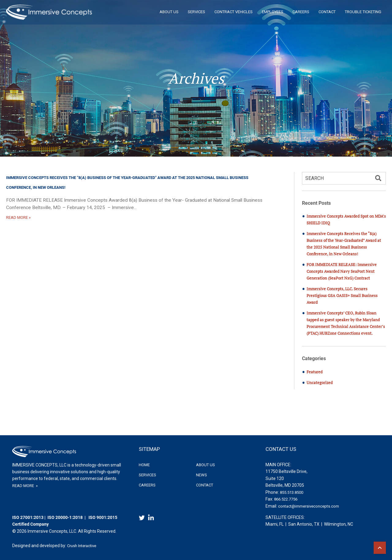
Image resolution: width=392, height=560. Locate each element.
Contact (327, 12)
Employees (273, 12)
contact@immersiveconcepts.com (309, 506)
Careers (301, 12)
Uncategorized (320, 383)
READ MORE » (18, 217)
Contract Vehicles (234, 12)
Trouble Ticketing (363, 12)
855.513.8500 (292, 492)
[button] (378, 179)
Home (144, 465)
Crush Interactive (82, 546)
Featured (315, 372)
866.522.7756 (286, 499)
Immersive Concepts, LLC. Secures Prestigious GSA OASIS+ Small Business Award (342, 295)
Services (196, 12)
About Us (169, 12)
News (202, 475)
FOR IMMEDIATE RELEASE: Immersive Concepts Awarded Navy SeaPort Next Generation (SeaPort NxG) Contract (342, 271)
